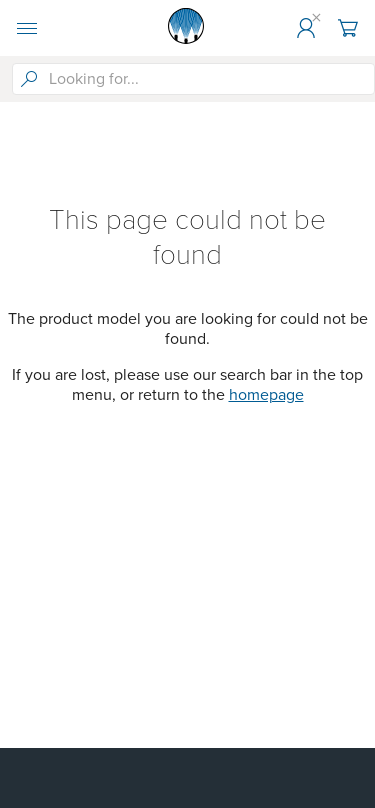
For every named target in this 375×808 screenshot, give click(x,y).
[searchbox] (209, 79)
